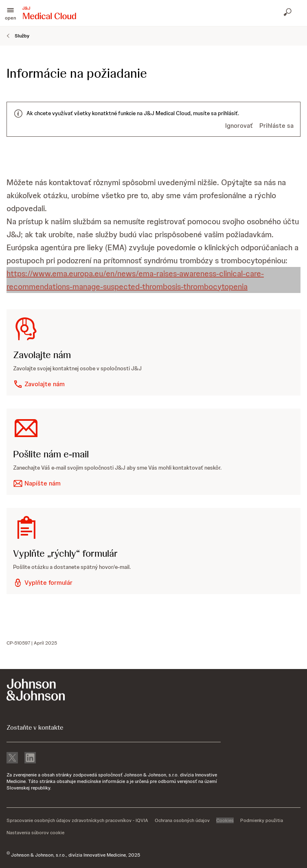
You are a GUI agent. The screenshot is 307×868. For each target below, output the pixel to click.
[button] (10, 13)
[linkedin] (30, 759)
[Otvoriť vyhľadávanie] (288, 13)
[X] (12, 759)
